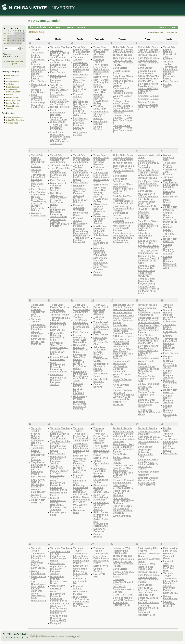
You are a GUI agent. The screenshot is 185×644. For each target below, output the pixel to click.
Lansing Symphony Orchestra (169, 604)
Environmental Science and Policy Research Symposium (149, 164)
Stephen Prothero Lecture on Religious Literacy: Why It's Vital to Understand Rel (123, 395)
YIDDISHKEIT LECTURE (58, 587)
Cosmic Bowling (98, 128)
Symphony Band (79, 511)
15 (16, 38)
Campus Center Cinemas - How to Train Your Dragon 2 (123, 119)
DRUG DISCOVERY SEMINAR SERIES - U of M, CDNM (149, 79)
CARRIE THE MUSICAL (145, 275)
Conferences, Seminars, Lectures (14, 91)
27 (11, 43)
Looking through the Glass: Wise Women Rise (80, 339)
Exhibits (10, 95)
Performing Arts (13, 98)
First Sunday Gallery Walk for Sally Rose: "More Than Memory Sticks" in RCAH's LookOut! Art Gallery (39, 201)
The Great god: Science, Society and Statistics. (59, 102)
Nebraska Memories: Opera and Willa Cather (100, 252)
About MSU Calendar (15, 117)
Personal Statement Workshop (79, 207)
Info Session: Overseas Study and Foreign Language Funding (80, 124)
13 (11, 38)
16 (18, 38)
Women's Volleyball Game (149, 156)
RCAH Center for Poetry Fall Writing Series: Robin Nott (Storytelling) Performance (101, 519)
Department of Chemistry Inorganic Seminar (58, 79)
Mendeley (78, 185)
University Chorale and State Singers (170, 384)
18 (23, 38)
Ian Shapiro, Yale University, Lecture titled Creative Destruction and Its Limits (81, 487)
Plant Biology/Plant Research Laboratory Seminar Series (59, 115)
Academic (10, 78)
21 (13, 41)
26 (8, 43)
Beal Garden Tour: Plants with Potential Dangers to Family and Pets (123, 200)
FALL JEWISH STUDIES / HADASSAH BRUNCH (39, 483)
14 (13, 38)
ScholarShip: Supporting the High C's (38, 105)
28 (8, 33)
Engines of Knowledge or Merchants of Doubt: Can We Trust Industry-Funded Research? (81, 235)
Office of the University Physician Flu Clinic (58, 336)
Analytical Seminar (149, 96)
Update (14, 63)
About (33, 635)
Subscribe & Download (14, 61)
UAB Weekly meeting (80, 134)
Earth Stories (38, 81)
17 (21, 38)
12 (8, 38)
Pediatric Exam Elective (59, 494)
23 (18, 41)
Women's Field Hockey (38, 91)
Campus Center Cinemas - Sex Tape (147, 378)
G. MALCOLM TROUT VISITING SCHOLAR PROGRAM (59, 126)
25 (23, 41)
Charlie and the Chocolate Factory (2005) (59, 618)
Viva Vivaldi (57, 374)
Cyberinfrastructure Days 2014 (124, 440)
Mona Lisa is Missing (100, 123)
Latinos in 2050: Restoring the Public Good (122, 551)
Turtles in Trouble (36, 48)
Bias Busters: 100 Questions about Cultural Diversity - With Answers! (81, 601)
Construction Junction (120, 180)
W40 (5, 33)
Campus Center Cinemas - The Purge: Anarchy (147, 268)
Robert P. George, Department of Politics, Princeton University (123, 509)
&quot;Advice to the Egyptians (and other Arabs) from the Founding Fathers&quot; (123, 238)
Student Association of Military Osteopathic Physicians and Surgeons (59, 504)
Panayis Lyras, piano (58, 513)
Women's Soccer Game (122, 97)
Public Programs (13, 100)
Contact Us (40, 635)
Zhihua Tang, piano (149, 384)
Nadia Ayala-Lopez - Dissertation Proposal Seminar (123, 331)
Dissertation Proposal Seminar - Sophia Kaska (101, 489)
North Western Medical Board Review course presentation (121, 343)
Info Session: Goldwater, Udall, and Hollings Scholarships (101, 231)
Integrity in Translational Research (145, 235)
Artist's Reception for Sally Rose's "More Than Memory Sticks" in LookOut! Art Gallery (81, 107)
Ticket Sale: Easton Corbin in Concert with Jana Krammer (38, 58)
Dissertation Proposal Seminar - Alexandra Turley (100, 209)
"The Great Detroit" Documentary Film (149, 252)
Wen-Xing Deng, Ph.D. (100, 107)
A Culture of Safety (123, 336)
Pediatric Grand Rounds (122, 72)
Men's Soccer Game (39, 86)
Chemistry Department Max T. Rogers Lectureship (123, 583)
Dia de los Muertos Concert (123, 590)
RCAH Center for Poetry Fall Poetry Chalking (101, 83)
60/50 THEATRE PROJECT (37, 97)
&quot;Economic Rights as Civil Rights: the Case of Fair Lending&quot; (149, 244)
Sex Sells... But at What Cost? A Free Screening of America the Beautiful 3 (60, 608)
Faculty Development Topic (124, 464)
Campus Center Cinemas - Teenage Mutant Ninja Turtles (149, 370)
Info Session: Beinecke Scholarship (120, 369)
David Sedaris (39, 601)
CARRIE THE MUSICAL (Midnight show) (149, 412)
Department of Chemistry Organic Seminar (101, 115)
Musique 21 (57, 623)
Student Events (13, 106)
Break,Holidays (13, 87)
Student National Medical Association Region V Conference (149, 311)
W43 (5, 41)
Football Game (168, 86)
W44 (5, 43)
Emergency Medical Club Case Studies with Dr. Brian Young (81, 376)
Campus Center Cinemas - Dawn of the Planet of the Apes (149, 259)
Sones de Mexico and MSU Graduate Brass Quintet (123, 600)
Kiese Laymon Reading (121, 386)
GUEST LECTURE (60, 107)
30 (13, 33)
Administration (12, 81)
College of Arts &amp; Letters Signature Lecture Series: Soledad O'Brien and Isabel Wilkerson (123, 107)
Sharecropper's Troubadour (121, 362)
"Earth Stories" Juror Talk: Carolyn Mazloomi (124, 501)
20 (11, 41)
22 (16, 41)
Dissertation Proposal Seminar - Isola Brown (58, 580)
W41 (5, 36)
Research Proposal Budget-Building (123, 481)
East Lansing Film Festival (148, 549)
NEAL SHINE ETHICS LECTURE (123, 487)
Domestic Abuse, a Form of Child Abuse (123, 574)
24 (21, 41)
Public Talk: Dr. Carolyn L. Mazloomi (121, 493)
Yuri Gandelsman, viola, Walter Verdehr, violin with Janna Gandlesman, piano (38, 590)
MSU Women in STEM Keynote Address (121, 228)
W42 (5, 38)
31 (21, 43)
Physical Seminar (78, 95)
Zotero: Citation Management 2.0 (101, 242)
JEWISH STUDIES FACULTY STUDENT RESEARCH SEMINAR (148, 214)
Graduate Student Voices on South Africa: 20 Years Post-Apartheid (148, 481)
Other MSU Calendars (15, 120)
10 (21, 36)
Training (10, 109)
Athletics (10, 84)
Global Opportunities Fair (101, 463)
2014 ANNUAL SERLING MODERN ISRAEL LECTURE (60, 223)
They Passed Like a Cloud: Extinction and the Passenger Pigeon (38, 73)
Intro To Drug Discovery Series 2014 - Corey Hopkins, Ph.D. (147, 591)
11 (23, 36)
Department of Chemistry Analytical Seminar (123, 220)
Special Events (12, 103)
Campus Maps (12, 123)
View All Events (13, 76)
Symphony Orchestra (99, 530)
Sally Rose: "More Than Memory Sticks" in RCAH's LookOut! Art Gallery (59, 91)
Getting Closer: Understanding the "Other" (82, 499)
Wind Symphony (122, 516)
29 (11, 33)
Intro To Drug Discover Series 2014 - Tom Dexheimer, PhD (147, 203)
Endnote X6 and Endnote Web (147, 72)
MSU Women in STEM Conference (148, 195)
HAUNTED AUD (99, 575)
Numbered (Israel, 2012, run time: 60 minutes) (80, 405)
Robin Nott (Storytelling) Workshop (101, 497)
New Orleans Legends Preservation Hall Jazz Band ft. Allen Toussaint (101, 264)
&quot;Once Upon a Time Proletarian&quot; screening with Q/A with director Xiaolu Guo (60, 138)
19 (8, 41)
